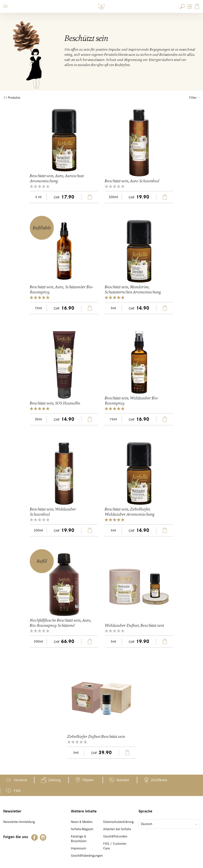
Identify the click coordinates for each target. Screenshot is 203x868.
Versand (20, 780)
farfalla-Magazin (82, 829)
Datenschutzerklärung (118, 822)
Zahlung (54, 780)
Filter (195, 98)
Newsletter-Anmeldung (19, 822)
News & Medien (82, 822)
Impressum (78, 848)
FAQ (17, 791)
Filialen (88, 780)
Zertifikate (159, 780)
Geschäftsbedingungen (87, 856)
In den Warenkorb (90, 197)
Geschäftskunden (115, 836)
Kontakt (123, 780)
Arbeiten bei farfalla (117, 829)
